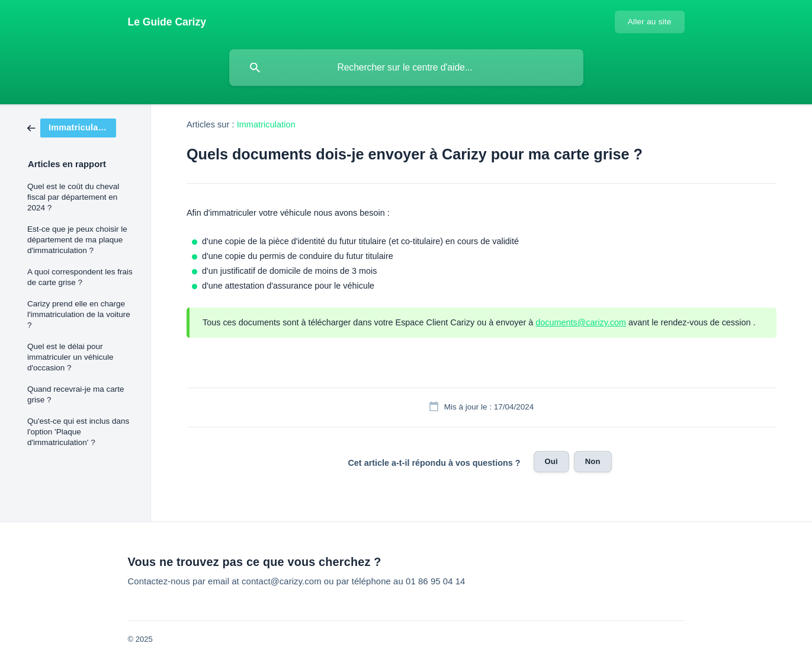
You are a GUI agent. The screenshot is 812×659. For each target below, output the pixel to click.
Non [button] (593, 461)
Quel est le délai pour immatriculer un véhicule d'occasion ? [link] (70, 357)
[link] (72, 127)
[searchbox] (406, 68)
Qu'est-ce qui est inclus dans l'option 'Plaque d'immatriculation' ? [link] (78, 432)
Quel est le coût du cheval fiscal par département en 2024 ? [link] (73, 197)
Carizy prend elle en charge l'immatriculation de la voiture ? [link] (79, 314)
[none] (167, 22)
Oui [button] (551, 461)
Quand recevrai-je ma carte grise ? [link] (76, 394)
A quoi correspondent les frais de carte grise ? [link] (80, 277)
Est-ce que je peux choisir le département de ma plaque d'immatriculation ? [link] (77, 240)
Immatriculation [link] (266, 124)
